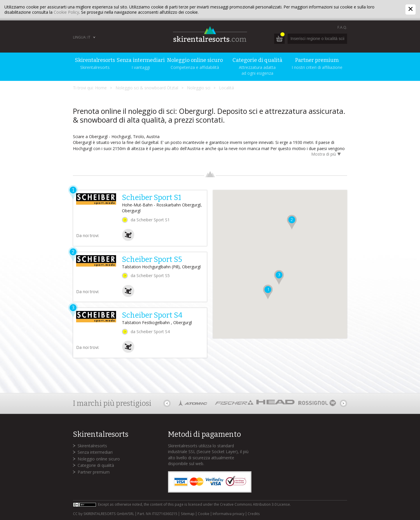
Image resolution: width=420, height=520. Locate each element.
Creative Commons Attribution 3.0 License (255, 504)
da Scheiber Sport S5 (150, 275)
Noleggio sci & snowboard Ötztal (147, 88)
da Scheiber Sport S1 (150, 220)
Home (101, 88)
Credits (254, 514)
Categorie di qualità (96, 465)
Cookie (204, 514)
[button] (268, 292)
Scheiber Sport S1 (152, 198)
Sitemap (188, 514)
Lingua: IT (82, 37)
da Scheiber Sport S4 (150, 332)
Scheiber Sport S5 (152, 260)
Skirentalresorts (92, 446)
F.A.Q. (342, 27)
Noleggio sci (199, 88)
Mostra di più (327, 155)
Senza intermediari (95, 452)
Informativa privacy (229, 514)
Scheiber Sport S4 (152, 315)
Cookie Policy (66, 12)
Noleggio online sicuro (99, 459)
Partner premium (94, 472)
